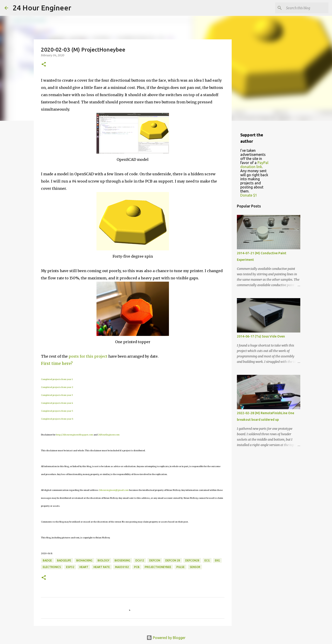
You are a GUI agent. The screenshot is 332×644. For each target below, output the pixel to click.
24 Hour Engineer (42, 8)
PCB (137, 567)
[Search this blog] (305, 8)
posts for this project (88, 356)
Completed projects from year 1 (57, 379)
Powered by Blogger (166, 638)
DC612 (140, 560)
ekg (217, 560)
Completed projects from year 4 (57, 403)
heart (84, 567)
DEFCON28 (192, 560)
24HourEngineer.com (109, 435)
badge (47, 560)
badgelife (64, 560)
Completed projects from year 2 (57, 387)
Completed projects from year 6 (57, 419)
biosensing (122, 560)
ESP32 (70, 567)
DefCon (155, 560)
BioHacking (84, 560)
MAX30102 (122, 567)
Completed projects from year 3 (57, 395)
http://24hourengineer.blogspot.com (75, 435)
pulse (180, 567)
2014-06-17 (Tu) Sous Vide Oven (261, 336)
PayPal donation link (254, 165)
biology (103, 560)
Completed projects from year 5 (57, 411)
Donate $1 (249, 195)
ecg (207, 560)
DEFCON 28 (173, 560)
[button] (44, 65)
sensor (195, 567)
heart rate (102, 567)
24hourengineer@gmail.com (114, 490)
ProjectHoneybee (158, 567)
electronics (52, 567)
